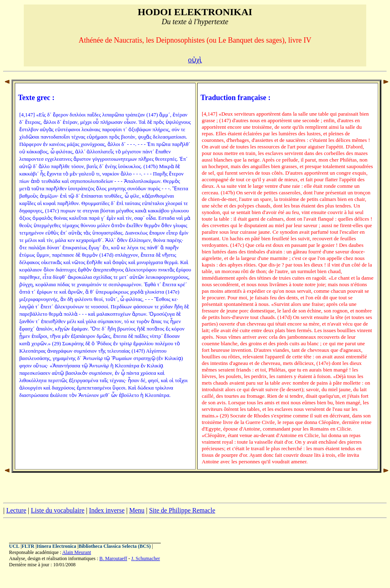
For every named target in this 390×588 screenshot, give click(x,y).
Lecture (16, 510)
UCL (14, 546)
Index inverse (107, 510)
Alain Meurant (77, 552)
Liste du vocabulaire (58, 510)
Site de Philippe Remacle (182, 510)
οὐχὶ (195, 60)
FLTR (28, 546)
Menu (137, 510)
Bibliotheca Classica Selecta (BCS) (114, 546)
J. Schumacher (146, 558)
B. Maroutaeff (113, 558)
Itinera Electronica (56, 546)
